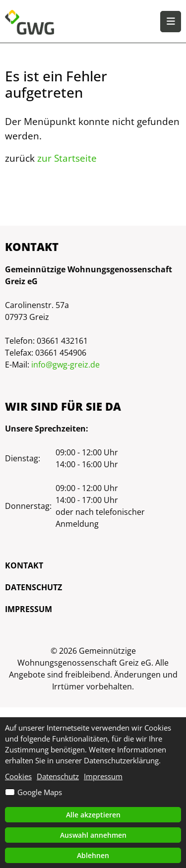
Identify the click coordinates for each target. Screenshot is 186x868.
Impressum (29, 609)
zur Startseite (67, 158)
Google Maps (40, 792)
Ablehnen (93, 855)
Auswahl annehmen (93, 835)
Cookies (18, 776)
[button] (171, 22)
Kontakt (24, 565)
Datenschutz (33, 587)
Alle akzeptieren (93, 815)
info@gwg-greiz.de (65, 365)
